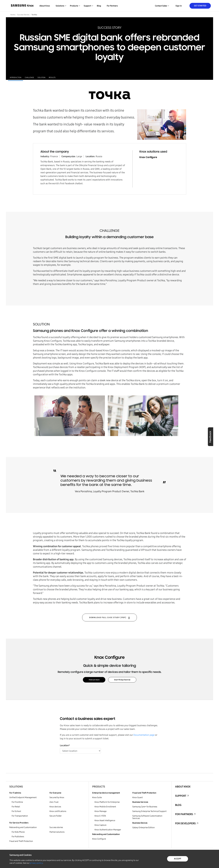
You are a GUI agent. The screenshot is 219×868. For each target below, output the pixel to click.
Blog (99, 6)
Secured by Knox (57, 797)
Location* (65, 745)
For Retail (16, 807)
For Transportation (20, 816)
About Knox (45, 6)
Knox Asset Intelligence (105, 820)
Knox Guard (137, 797)
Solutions (16, 787)
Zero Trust (54, 802)
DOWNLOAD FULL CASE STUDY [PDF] (108, 617)
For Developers (185, 823)
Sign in (179, 6)
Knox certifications (58, 811)
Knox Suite (97, 797)
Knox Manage (101, 811)
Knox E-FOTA (100, 816)
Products (99, 787)
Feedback (210, 437)
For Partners (112, 6)
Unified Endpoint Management (23, 797)
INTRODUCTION (16, 78)
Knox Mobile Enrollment (105, 807)
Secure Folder (56, 816)
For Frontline (17, 802)
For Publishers (18, 837)
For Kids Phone (18, 832)
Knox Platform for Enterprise (107, 802)
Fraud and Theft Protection (21, 841)
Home (13, 15)
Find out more (94, 680)
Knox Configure (148, 157)
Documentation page (144, 735)
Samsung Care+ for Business (145, 807)
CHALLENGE (29, 78)
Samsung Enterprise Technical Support (149, 811)
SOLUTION (41, 78)
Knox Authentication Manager (108, 830)
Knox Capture (100, 825)
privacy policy (36, 863)
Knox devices (55, 807)
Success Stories (23, 15)
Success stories (56, 827)
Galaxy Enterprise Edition (144, 828)
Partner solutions (57, 832)
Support (181, 796)
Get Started (200, 6)
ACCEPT (178, 859)
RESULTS (52, 78)
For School (16, 811)
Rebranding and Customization (23, 827)
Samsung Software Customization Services (147, 817)
